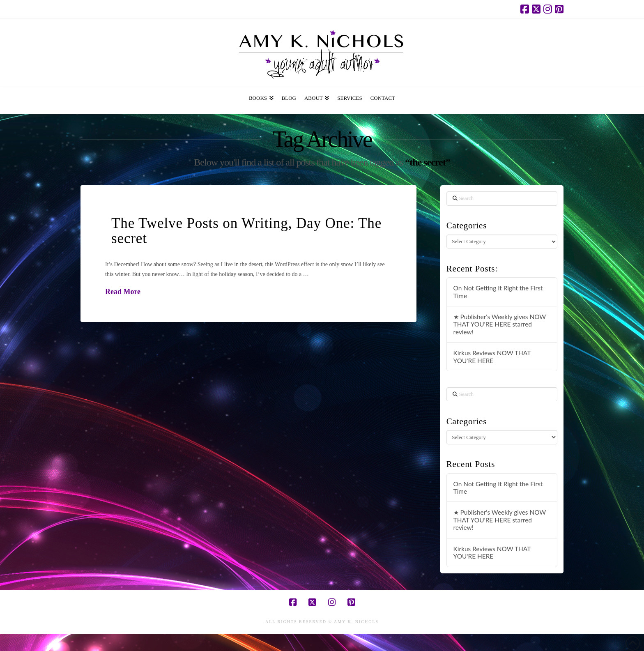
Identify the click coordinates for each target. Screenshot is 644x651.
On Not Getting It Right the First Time (498, 292)
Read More (123, 292)
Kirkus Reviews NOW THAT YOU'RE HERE (492, 357)
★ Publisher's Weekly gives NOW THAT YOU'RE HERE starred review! (500, 324)
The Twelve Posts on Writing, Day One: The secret (246, 231)
